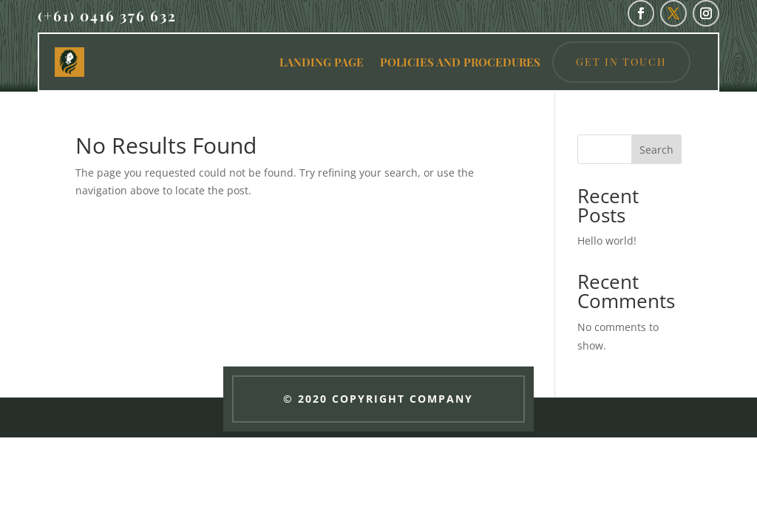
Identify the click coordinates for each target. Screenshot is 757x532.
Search (656, 150)
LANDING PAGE (322, 62)
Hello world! (607, 241)
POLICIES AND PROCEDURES (460, 62)
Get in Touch (621, 62)
